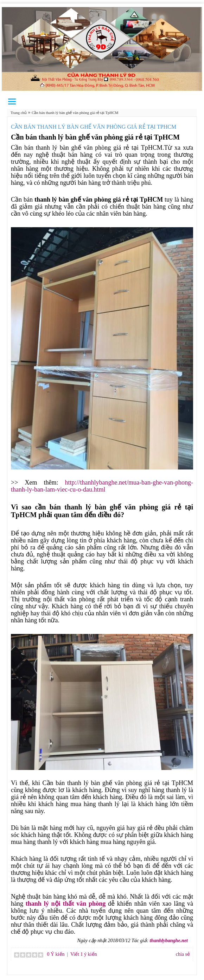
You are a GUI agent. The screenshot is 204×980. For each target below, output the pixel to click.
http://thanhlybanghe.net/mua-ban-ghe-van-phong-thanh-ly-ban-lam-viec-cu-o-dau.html (102, 486)
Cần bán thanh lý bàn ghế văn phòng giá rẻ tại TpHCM (75, 113)
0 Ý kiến (55, 954)
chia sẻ (183, 954)
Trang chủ (19, 113)
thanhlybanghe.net (169, 941)
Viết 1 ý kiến (84, 954)
